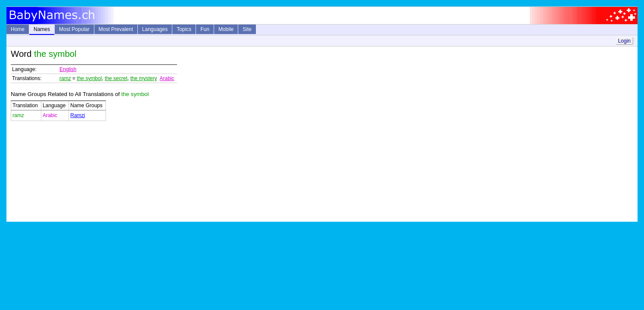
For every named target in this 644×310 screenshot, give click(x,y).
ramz (65, 78)
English (68, 69)
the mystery (143, 78)
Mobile (226, 29)
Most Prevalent (116, 29)
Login (624, 41)
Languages (155, 29)
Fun (205, 29)
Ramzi (78, 115)
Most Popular (74, 29)
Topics (184, 29)
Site (247, 29)
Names (42, 29)
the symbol (89, 78)
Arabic (167, 78)
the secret (116, 78)
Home (18, 29)
